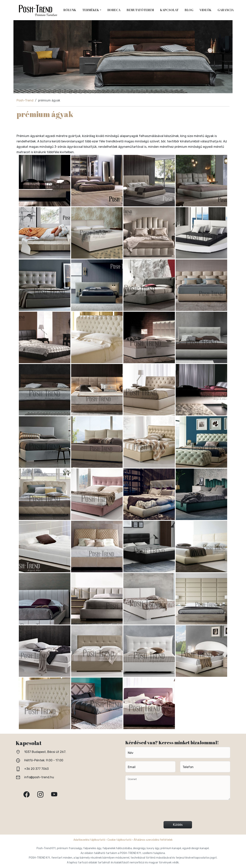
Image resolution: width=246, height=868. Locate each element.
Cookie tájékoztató (119, 840)
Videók (205, 10)
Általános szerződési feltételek (153, 840)
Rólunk (70, 10)
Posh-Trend (25, 100)
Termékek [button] (91, 10)
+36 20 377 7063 (36, 769)
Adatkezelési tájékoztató (89, 840)
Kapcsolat (169, 10)
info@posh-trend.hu (39, 777)
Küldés (178, 825)
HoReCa (114, 10)
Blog (189, 10)
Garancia (226, 10)
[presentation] (178, 812)
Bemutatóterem (140, 10)
